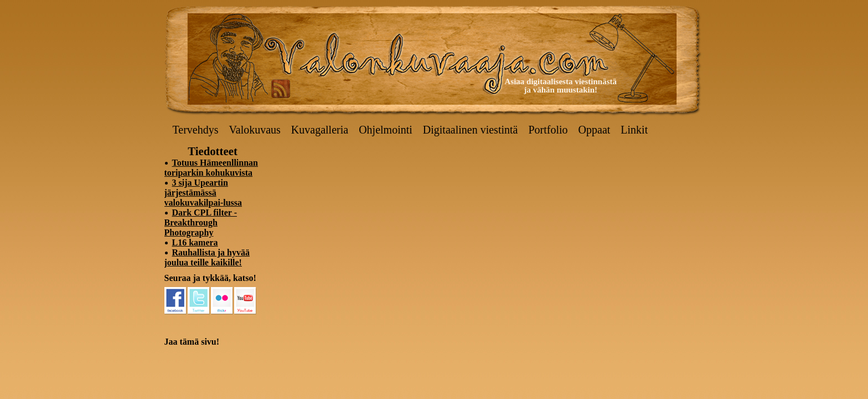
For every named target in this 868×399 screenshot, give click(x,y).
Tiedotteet (213, 151)
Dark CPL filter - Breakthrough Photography (201, 222)
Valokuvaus (255, 130)
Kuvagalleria (320, 130)
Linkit (634, 130)
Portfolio (548, 130)
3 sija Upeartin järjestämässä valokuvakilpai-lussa (203, 193)
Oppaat (595, 130)
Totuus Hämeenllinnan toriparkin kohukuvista (211, 168)
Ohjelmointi (386, 130)
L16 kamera (195, 242)
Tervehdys (196, 130)
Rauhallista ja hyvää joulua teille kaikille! (207, 257)
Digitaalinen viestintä (471, 130)
